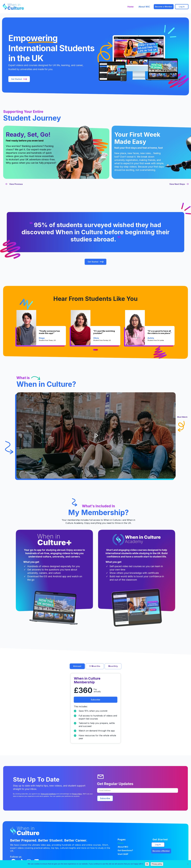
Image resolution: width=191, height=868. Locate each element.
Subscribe (105, 798)
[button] (96, 435)
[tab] (77, 666)
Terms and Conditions (48, 794)
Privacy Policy (77, 794)
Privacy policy (157, 864)
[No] (188, 864)
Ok (147, 864)
